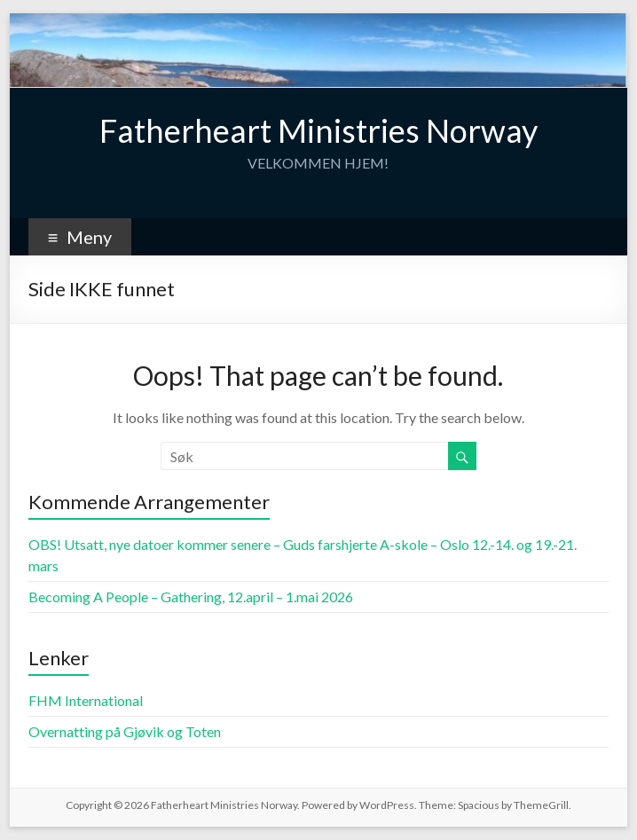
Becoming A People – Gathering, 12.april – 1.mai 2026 (191, 597)
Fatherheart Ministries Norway (318, 130)
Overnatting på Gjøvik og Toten (125, 731)
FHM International (86, 700)
